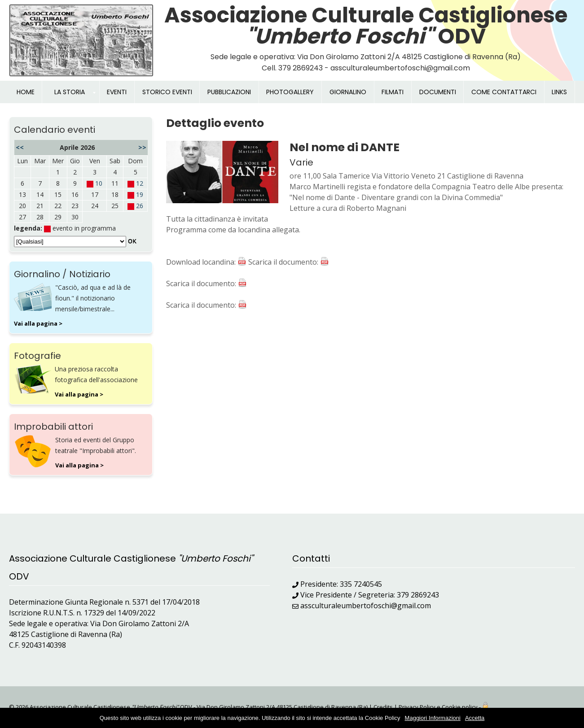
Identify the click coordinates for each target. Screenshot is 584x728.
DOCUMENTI (438, 92)
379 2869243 (418, 595)
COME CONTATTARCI (504, 92)
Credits (383, 707)
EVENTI (117, 92)
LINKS (559, 92)
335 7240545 (361, 584)
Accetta (475, 718)
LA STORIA (70, 92)
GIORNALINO (348, 92)
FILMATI (393, 92)
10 (99, 183)
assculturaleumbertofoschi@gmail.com (366, 606)
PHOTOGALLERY (290, 92)
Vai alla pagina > (38, 323)
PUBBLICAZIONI (229, 92)
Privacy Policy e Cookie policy (438, 707)
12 (140, 183)
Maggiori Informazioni (433, 718)
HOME (26, 92)
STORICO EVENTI (167, 92)
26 (140, 206)
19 (140, 194)
